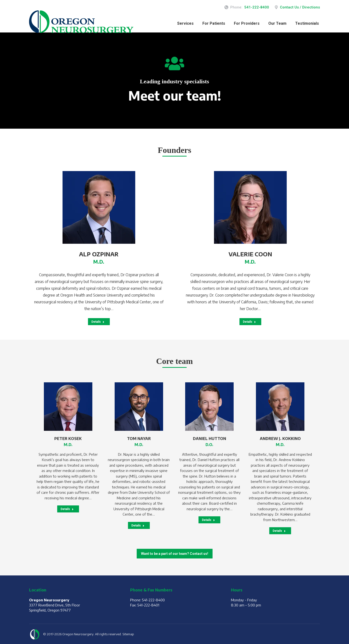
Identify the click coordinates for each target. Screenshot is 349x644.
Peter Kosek (68, 439)
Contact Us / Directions (297, 7)
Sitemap (128, 634)
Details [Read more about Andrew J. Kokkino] (279, 531)
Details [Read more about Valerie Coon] (249, 322)
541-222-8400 (257, 7)
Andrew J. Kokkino (280, 439)
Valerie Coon (250, 254)
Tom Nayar (139, 439)
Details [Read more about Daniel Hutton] (208, 520)
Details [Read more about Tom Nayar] (138, 526)
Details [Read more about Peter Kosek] (67, 509)
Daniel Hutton (210, 439)
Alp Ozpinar (99, 254)
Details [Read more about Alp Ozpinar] (98, 322)
